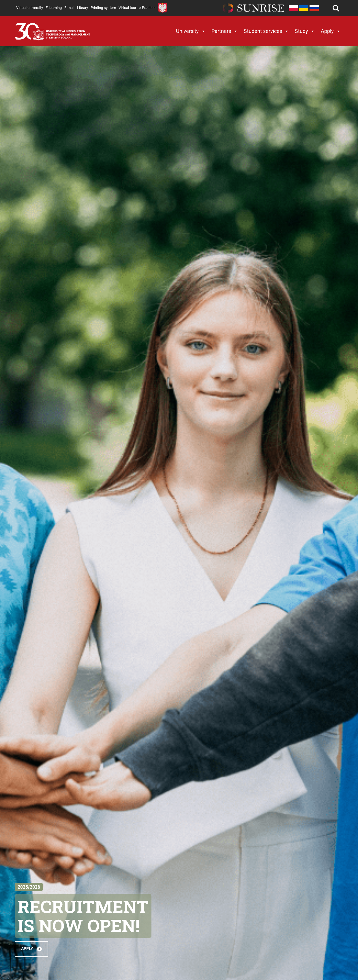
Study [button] (305, 31)
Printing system (103, 8)
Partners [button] (225, 31)
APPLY (31, 949)
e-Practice (147, 8)
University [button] (191, 31)
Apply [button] (331, 31)
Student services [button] (266, 31)
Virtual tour (127, 8)
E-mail (69, 8)
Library (83, 8)
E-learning (54, 8)
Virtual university (30, 8)
